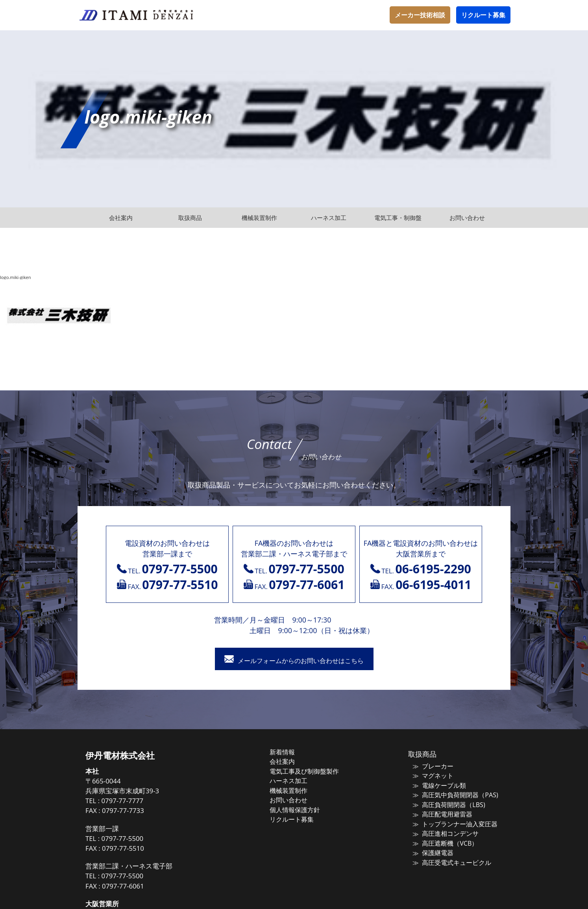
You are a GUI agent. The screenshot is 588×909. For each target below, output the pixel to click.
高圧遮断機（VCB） (444, 841)
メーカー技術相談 (420, 15)
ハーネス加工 (297, 781)
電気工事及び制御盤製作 (312, 772)
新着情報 (291, 753)
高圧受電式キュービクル (450, 860)
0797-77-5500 (136, 840)
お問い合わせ (297, 799)
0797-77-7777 (136, 802)
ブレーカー (432, 767)
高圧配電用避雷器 (441, 813)
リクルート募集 (483, 15)
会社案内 (291, 762)
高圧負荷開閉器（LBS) (447, 804)
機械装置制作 (297, 790)
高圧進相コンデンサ (444, 832)
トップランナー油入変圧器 (453, 823)
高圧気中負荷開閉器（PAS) (453, 795)
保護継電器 (432, 850)
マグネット (432, 776)
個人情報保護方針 (303, 809)
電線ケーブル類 (438, 786)
